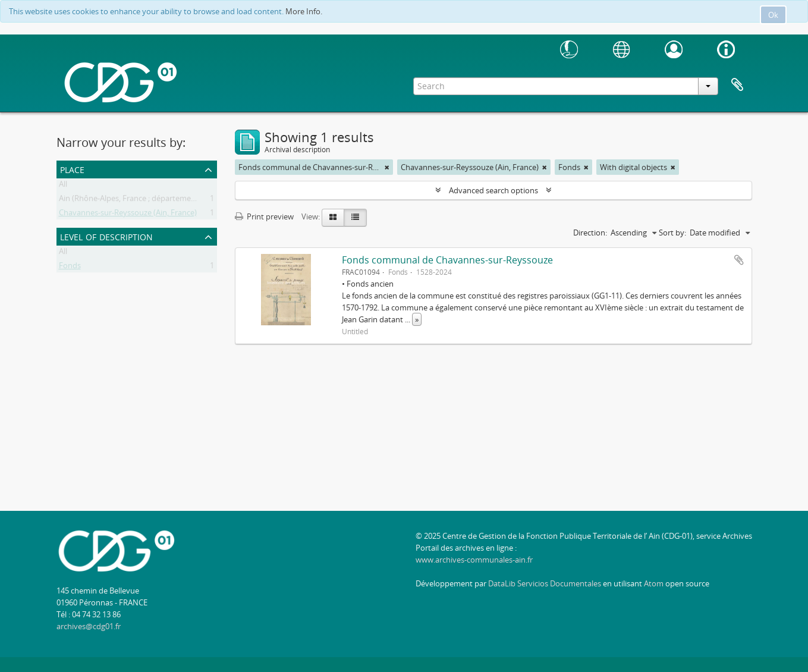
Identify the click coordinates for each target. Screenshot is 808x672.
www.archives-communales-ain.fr (474, 560)
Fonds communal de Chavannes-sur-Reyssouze (447, 260)
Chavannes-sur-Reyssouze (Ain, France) (128, 215)
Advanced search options (493, 190)
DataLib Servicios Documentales (545, 583)
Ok (773, 15)
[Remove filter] (387, 167)
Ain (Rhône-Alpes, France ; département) (130, 200)
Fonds (70, 268)
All (63, 186)
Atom (654, 583)
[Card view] (333, 218)
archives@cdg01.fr (89, 626)
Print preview (264, 216)
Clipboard (737, 85)
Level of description (106, 236)
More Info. (304, 11)
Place (72, 169)
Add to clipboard (739, 260)
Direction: (590, 233)
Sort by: (672, 233)
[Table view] (355, 218)
